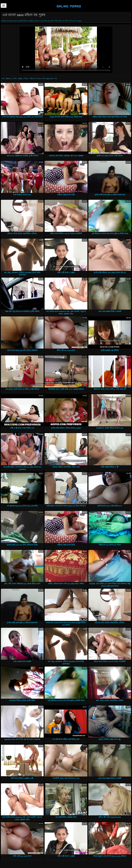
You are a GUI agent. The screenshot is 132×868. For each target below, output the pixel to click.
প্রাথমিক (4, 21)
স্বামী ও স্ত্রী (68, 21)
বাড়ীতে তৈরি (34, 21)
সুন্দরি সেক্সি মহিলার (56, 21)
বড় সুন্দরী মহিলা (22, 21)
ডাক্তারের (11, 21)
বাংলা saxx (77, 21)
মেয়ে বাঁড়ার (44, 21)
